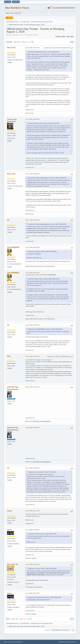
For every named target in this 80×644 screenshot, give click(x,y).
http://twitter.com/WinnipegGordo (42, 421)
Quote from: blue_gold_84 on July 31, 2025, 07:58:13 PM (45, 597)
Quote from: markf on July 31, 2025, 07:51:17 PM (42, 534)
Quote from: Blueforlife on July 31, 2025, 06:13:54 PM (44, 52)
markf (9, 511)
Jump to (48, 630)
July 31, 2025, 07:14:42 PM (32, 387)
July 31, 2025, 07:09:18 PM (32, 325)
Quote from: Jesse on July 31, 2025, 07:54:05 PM (42, 569)
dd (8, 220)
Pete (9, 356)
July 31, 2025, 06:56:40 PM (32, 247)
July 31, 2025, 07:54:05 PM (32, 530)
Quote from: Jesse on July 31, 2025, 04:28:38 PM (42, 252)
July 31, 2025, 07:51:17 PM (32, 511)
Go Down (9, 42)
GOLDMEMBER (13, 247)
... (29, 42)
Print (72, 42)
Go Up (8, 619)
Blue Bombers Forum (17, 8)
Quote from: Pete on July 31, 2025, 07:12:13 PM (42, 472)
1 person (27, 210)
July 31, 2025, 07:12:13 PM (32, 356)
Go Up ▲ (74, 642)
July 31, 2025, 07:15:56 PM (32, 427)
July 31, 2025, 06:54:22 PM (32, 220)
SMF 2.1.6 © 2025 (9, 642)
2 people (27, 110)
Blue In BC (11, 48)
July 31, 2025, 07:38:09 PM (32, 468)
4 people (27, 523)
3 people (27, 555)
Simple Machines (18, 642)
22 (31, 42)
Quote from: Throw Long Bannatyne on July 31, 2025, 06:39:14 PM (47, 178)
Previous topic (60, 36)
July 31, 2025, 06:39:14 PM (32, 119)
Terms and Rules (66, 642)
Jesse (9, 530)
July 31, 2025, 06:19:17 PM (32, 48)
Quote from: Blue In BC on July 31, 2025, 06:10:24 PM (44, 123)
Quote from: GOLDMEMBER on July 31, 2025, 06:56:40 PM (45, 329)
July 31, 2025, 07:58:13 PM (32, 564)
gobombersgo (13, 387)
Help (60, 642)
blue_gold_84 (12, 564)
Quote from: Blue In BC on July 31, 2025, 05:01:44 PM (44, 279)
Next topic (70, 36)
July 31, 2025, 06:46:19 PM (32, 174)
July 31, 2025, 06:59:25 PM (32, 273)
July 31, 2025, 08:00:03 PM (32, 593)
